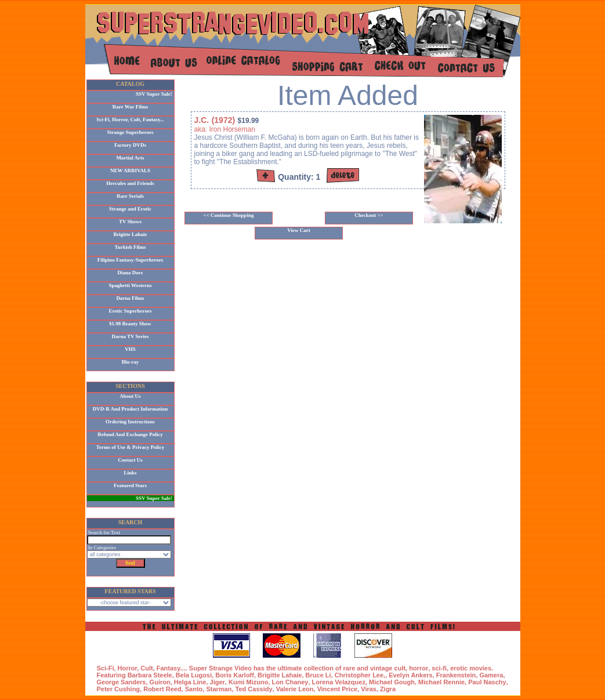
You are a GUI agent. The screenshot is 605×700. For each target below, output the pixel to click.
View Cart (298, 230)
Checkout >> (369, 215)
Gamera (491, 675)
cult (400, 668)
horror (419, 668)
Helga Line (190, 682)
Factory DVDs (130, 145)
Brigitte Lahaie (130, 234)
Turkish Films (131, 247)
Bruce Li (318, 675)
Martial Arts (130, 158)
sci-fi (439, 668)
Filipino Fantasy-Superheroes (131, 260)
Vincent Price (338, 689)
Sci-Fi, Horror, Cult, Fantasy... (130, 119)
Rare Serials (130, 196)
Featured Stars (130, 485)
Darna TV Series (130, 336)
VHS (130, 349)
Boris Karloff (235, 675)
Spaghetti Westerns (130, 285)
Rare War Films (131, 107)
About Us (130, 396)
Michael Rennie (441, 682)
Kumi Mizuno (248, 682)
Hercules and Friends (130, 183)
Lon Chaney (290, 682)
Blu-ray (131, 362)
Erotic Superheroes (131, 311)
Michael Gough (392, 682)
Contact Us (130, 460)
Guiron (160, 682)
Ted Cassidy (254, 689)
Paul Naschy (487, 682)
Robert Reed (162, 689)
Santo (194, 689)
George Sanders (122, 682)
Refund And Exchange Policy (130, 434)
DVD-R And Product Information (131, 409)
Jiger (218, 682)
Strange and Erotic (130, 209)
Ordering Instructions (130, 422)
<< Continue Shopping (229, 215)
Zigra (388, 689)
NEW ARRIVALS (130, 171)
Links (130, 473)
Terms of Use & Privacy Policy (130, 447)
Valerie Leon (295, 689)
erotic (459, 668)
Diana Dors (131, 273)
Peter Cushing (119, 689)
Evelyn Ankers (410, 675)
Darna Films (130, 298)
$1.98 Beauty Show (130, 324)
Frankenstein (456, 675)
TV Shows (130, 222)
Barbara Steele (150, 675)
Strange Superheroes (130, 132)
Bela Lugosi (194, 675)
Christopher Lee (359, 675)
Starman (219, 689)
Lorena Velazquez (339, 682)
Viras (369, 689)
